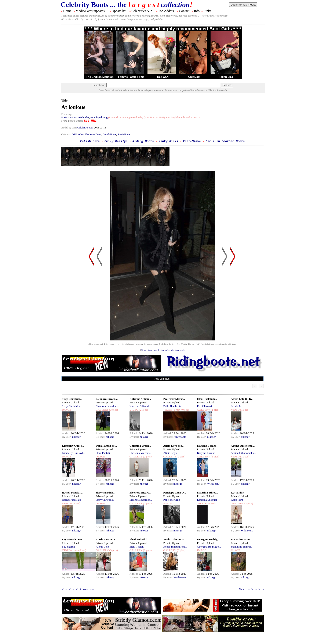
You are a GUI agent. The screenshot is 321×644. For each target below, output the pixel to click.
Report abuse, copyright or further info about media (163, 350)
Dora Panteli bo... (106, 446)
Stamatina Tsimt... (242, 539)
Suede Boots (124, 134)
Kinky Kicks (168, 141)
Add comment (162, 379)
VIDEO (134, 410)
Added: (67, 433)
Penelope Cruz (171, 500)
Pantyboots (180, 437)
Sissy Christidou (71, 406)
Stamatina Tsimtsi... (242, 547)
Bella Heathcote (172, 406)
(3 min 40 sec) (180, 410)
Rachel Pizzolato (72, 500)
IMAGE (67, 410)
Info (197, 11)
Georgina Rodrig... (208, 539)
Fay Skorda (68, 547)
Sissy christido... (105, 493)
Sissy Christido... (72, 399)
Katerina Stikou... (140, 399)
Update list (119, 11)
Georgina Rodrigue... (209, 547)
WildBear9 (213, 484)
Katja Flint (238, 493)
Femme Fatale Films (131, 77)
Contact (184, 11)
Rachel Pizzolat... (72, 493)
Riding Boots (143, 141)
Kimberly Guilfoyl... (74, 453)
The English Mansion (100, 77)
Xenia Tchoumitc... (174, 539)
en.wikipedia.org (99, 117)
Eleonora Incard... (107, 399)
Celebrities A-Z (142, 11)
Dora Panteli (103, 453)
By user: (67, 437)
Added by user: (69, 128)
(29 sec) (211, 503)
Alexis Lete (237, 406)
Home (67, 11)
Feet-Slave (192, 141)
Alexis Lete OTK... (242, 399)
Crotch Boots (109, 134)
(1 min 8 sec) (78, 550)
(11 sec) (75, 503)
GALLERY (102, 410)
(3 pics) (113, 410)
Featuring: (67, 114)
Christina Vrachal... (140, 453)
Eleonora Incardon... (107, 406)
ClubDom (194, 77)
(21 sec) (143, 410)
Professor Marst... (174, 399)
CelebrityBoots (85, 128)
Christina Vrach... (140, 446)
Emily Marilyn (116, 141)
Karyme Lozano (207, 446)
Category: (67, 134)
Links (207, 11)
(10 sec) (244, 457)
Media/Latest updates (90, 11)
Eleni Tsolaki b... (207, 399)
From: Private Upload (72, 121)
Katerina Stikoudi (139, 406)
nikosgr (76, 437)
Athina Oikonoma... (243, 446)
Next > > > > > (251, 590)
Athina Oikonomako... (243, 453)
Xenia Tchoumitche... (175, 547)
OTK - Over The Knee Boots (87, 134)
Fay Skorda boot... (73, 539)
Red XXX (163, 77)
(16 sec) (244, 410)
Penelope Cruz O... (174, 493)
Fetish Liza (226, 77)
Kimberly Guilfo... (73, 446)
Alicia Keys (170, 453)
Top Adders (166, 11)
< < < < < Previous (78, 590)
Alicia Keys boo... (174, 446)
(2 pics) (215, 410)
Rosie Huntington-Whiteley (75, 117)
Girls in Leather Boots (225, 141)
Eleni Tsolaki (204, 406)
